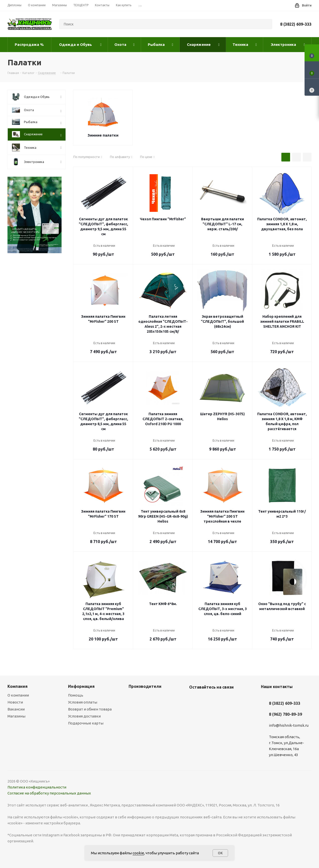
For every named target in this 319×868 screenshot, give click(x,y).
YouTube (207, 699)
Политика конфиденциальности (37, 787)
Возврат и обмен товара (90, 709)
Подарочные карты (86, 723)
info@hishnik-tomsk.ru (289, 725)
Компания (18, 686)
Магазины (16, 716)
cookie (138, 853)
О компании (18, 695)
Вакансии (16, 709)
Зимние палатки (103, 135)
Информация (81, 686)
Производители (145, 686)
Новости (15, 702)
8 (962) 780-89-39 (285, 714)
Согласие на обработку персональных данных (49, 793)
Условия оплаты (83, 702)
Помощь (76, 695)
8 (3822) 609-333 (296, 24)
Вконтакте (194, 699)
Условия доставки (84, 716)
